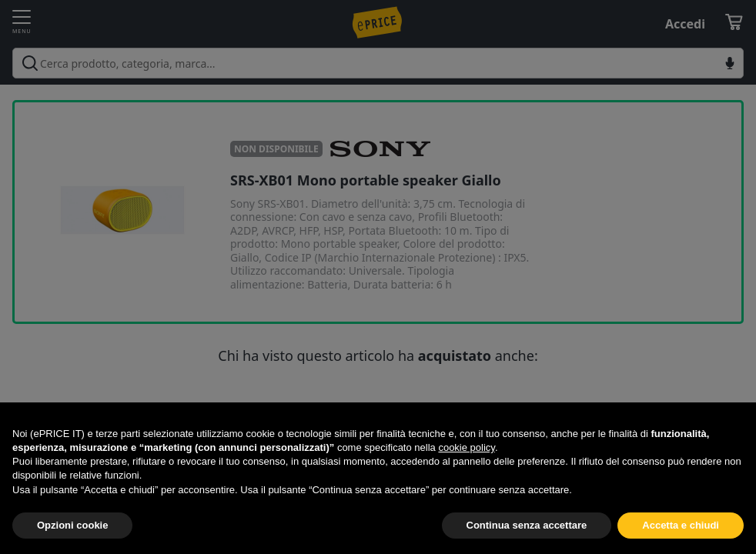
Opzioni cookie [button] (72, 525)
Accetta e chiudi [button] (681, 525)
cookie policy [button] (466, 447)
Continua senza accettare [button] (527, 525)
